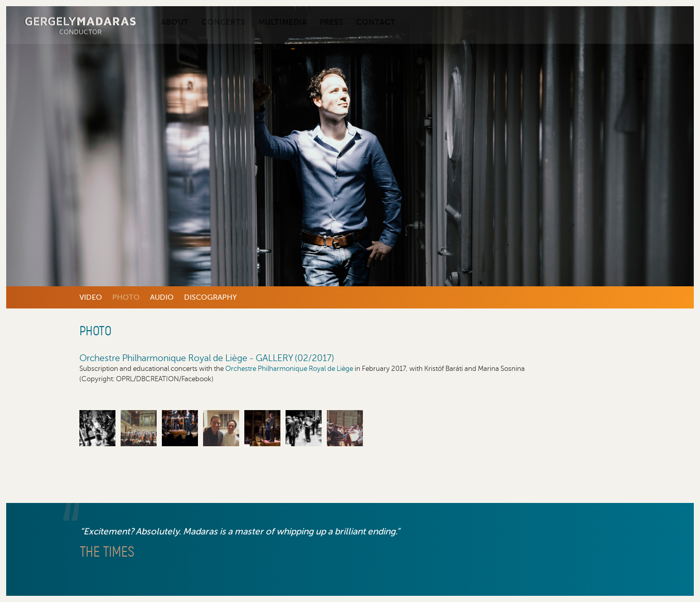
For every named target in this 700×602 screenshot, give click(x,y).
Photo (126, 297)
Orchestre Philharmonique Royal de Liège (289, 369)
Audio (162, 297)
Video (91, 297)
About (175, 22)
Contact (376, 22)
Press (331, 22)
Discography (210, 297)
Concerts (223, 22)
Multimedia (282, 22)
